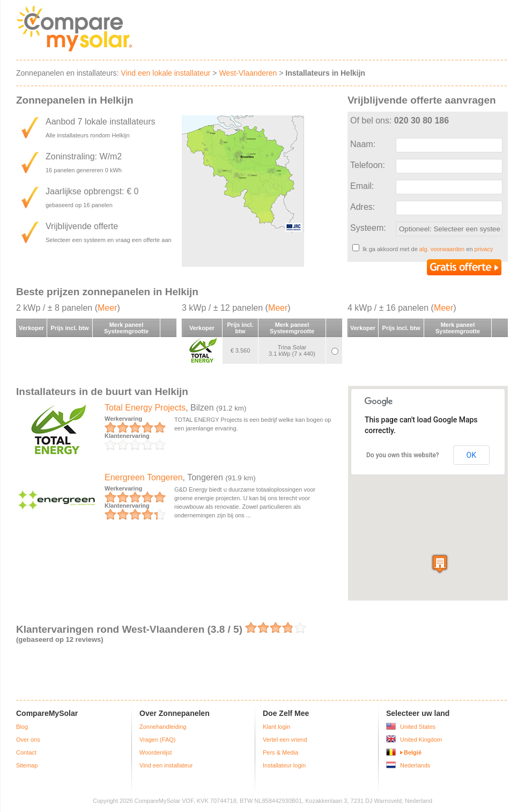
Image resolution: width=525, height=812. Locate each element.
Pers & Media (280, 752)
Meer (107, 308)
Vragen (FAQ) (157, 740)
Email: (362, 186)
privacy (484, 249)
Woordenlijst (156, 752)
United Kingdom (421, 740)
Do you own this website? (403, 455)
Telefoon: (368, 165)
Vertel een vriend (285, 740)
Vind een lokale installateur (165, 73)
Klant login (276, 727)
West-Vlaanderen (248, 73)
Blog (22, 727)
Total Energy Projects (145, 408)
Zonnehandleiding (163, 727)
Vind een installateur (166, 765)
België (413, 752)
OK (471, 455)
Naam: (363, 144)
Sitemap (27, 765)
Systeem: (368, 228)
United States (418, 727)
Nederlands (415, 765)
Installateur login (284, 765)
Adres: (363, 207)
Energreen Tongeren (144, 477)
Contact (26, 752)
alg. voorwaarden (442, 249)
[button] (440, 564)
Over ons (28, 740)
